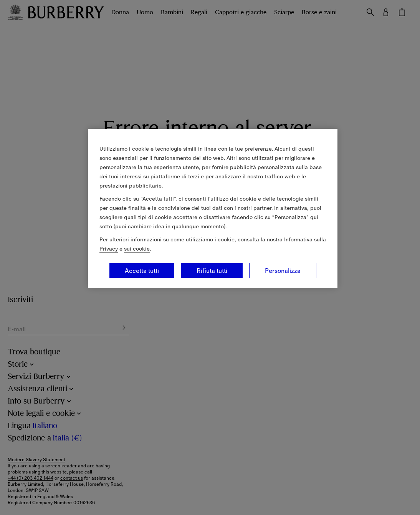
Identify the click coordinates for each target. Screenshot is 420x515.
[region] (213, 208)
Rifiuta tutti (212, 271)
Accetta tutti (142, 271)
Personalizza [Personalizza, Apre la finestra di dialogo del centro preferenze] (283, 271)
